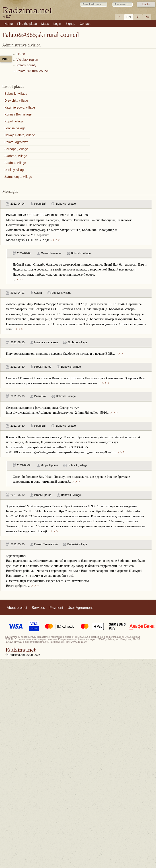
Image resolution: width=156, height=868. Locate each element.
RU (147, 17)
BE (138, 17)
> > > (56, 240)
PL (119, 17)
